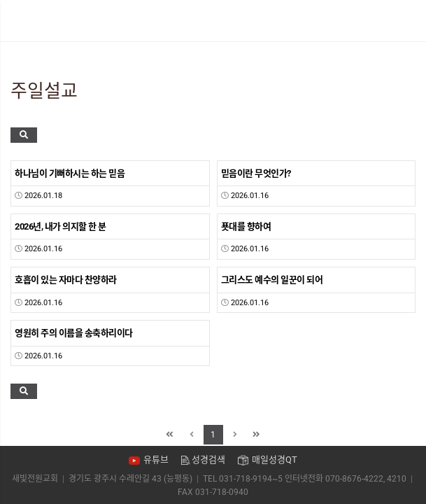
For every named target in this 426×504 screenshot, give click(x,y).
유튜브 (156, 460)
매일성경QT (275, 460)
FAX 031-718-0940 (213, 492)
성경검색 (208, 460)
